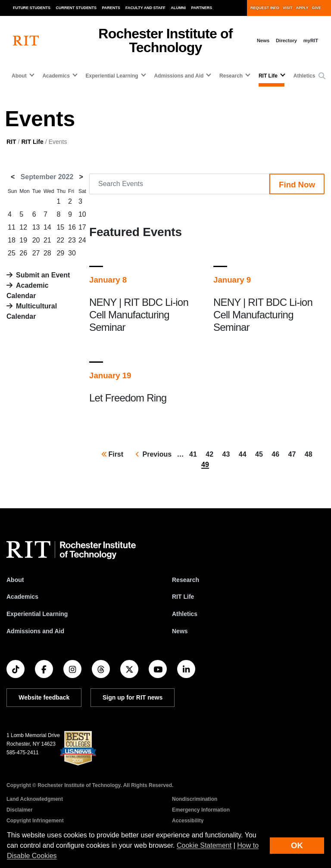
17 (82, 227)
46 (277, 454)
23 (72, 240)
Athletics (304, 76)
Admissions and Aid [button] (179, 76)
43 (228, 454)
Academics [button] (56, 76)
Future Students (32, 8)
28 (47, 253)
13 (36, 227)
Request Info (265, 8)
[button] (322, 76)
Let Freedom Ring (128, 398)
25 (12, 253)
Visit (287, 8)
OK (297, 845)
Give (317, 8)
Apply (302, 8)
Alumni (178, 8)
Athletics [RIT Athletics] (185, 614)
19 (23, 240)
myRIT (311, 40)
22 (60, 240)
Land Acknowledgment (35, 799)
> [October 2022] (81, 177)
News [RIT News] (180, 631)
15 (60, 227)
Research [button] (231, 76)
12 (23, 227)
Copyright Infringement (35, 821)
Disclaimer (20, 810)
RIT (11, 142)
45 (261, 454)
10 (82, 214)
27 (36, 253)
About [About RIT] (15, 580)
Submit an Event (43, 275)
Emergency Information (201, 810)
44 (244, 454)
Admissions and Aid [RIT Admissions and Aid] (35, 631)
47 (294, 454)
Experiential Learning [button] (112, 76)
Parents (111, 8)
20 (36, 240)
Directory (286, 40)
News (263, 40)
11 (12, 227)
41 (195, 454)
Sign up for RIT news (133, 697)
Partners (202, 8)
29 (60, 253)
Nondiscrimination (195, 799)
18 (12, 240)
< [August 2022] (13, 177)
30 (72, 253)
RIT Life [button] (268, 76)
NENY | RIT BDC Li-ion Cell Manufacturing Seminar (139, 315)
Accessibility (188, 821)
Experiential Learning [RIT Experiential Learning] (37, 614)
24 (82, 240)
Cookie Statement (204, 845)
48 (310, 454)
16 (72, 227)
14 (47, 227)
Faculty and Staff (145, 8)
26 (23, 253)
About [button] (19, 76)
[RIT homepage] (26, 41)
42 (211, 454)
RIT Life (32, 142)
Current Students (77, 8)
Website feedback (44, 697)
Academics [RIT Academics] (22, 597)
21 (47, 240)
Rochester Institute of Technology (165, 40)
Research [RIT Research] (186, 580)
